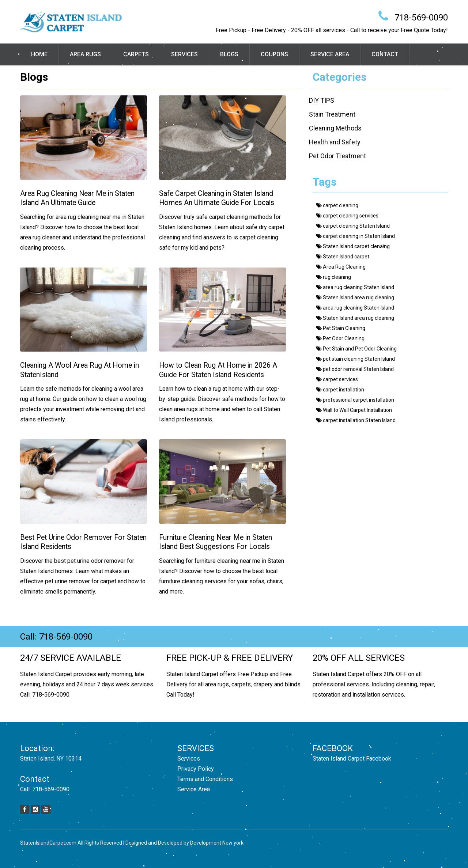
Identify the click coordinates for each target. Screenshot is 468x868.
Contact (385, 54)
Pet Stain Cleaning (341, 328)
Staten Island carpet (343, 257)
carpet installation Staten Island (356, 420)
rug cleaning (334, 277)
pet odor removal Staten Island (355, 369)
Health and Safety (335, 142)
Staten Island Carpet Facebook (352, 759)
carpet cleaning (337, 205)
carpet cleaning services (347, 216)
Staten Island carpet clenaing (353, 246)
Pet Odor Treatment (337, 156)
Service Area (330, 54)
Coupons (274, 54)
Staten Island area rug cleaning (355, 297)
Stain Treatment (332, 114)
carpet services (337, 379)
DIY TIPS (322, 100)
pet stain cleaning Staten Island (356, 359)
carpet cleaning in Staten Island (356, 236)
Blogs (229, 54)
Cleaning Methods (335, 128)
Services (184, 54)
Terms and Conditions (205, 779)
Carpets (136, 54)
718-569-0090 (421, 18)
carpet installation (340, 390)
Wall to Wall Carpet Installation (354, 410)
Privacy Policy (196, 769)
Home (39, 54)
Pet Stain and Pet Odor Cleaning (356, 349)
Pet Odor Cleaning (340, 338)
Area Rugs (85, 54)
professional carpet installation (355, 400)
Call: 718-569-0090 (56, 637)
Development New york (217, 843)
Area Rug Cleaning (341, 267)
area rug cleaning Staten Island (355, 287)
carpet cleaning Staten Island (353, 226)
